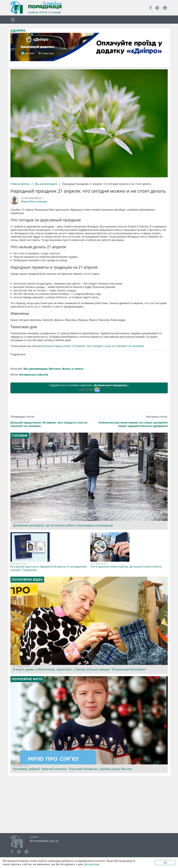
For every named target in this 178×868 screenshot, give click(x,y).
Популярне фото (27, 679)
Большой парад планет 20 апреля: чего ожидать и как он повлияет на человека (93, 346)
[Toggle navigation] (13, 20)
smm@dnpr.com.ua (46, 841)
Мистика (55, 369)
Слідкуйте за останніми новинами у (89, 388)
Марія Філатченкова (34, 202)
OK (165, 863)
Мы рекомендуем (46, 184)
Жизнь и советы (73, 369)
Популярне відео (27, 580)
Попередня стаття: (49, 421)
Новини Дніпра (21, 184)
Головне (20, 436)
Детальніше (92, 864)
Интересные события (34, 375)
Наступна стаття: (129, 421)
